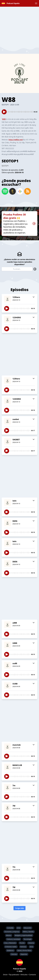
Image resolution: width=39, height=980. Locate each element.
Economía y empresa (12, 932)
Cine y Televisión (10, 943)
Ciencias (14, 954)
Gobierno (10, 950)
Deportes (24, 954)
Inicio (5, 975)
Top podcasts (14, 975)
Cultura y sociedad (13, 939)
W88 (4, 119)
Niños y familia (28, 932)
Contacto (32, 975)
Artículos (24, 975)
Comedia (10, 928)
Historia (31, 943)
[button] (36, 3)
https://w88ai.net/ (16, 140)
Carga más (20, 908)
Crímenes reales (11, 947)
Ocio (31, 947)
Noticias (23, 947)
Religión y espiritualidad (23, 935)
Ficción (22, 943)
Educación (28, 928)
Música (9, 935)
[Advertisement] (19, 26)
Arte (19, 928)
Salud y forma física (24, 950)
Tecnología (28, 939)
